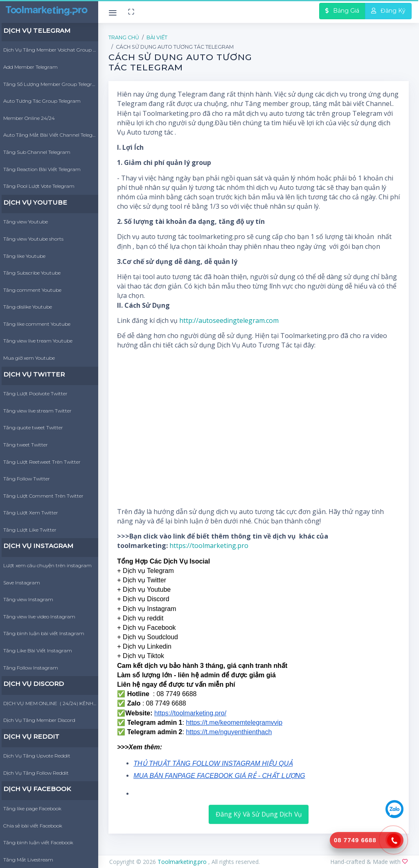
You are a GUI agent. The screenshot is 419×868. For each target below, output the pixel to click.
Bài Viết (157, 37)
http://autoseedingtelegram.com (229, 320)
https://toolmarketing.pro (209, 546)
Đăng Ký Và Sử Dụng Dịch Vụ (259, 814)
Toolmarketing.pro (183, 862)
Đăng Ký (388, 11)
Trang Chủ (124, 37)
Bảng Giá (342, 11)
